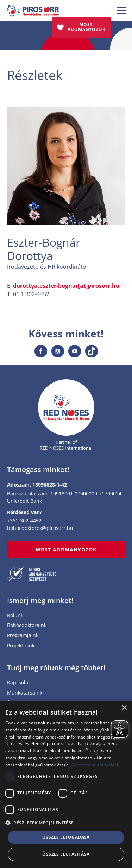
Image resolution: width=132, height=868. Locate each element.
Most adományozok (87, 27)
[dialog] (66, 784)
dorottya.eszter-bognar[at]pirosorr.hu (66, 286)
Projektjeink (21, 646)
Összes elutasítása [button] (66, 854)
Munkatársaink (25, 693)
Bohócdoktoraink (27, 625)
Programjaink (23, 636)
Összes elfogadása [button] (66, 837)
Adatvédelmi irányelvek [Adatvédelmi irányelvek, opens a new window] (95, 765)
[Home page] (66, 408)
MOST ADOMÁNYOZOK (66, 549)
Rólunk (15, 616)
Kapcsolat (18, 683)
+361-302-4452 (24, 521)
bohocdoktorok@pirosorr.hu (40, 528)
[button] (66, 823)
